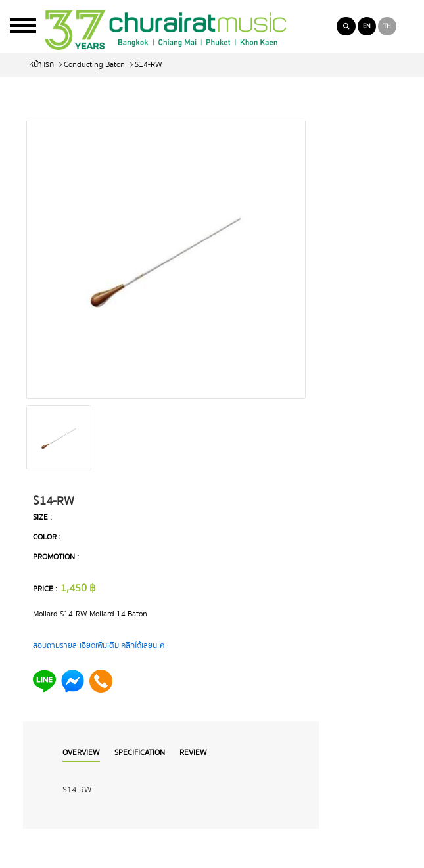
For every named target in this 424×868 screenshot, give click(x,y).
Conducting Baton (94, 65)
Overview (81, 753)
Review (193, 753)
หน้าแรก (41, 65)
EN (367, 26)
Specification (140, 753)
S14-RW (149, 65)
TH (387, 26)
